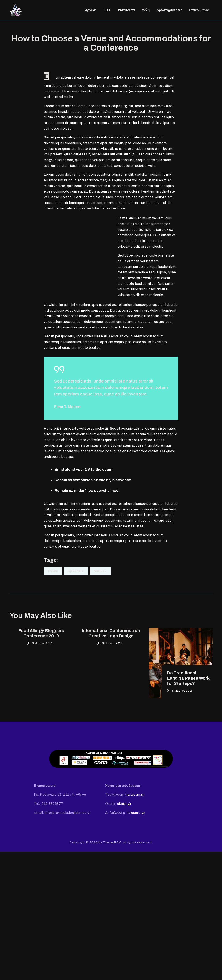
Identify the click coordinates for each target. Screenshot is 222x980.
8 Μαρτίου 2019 (42, 644)
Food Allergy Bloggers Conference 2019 (41, 635)
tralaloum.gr (135, 796)
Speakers (76, 572)
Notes (53, 572)
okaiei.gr (124, 805)
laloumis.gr (136, 814)
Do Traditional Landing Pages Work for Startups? (188, 679)
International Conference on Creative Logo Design (111, 635)
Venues (100, 572)
